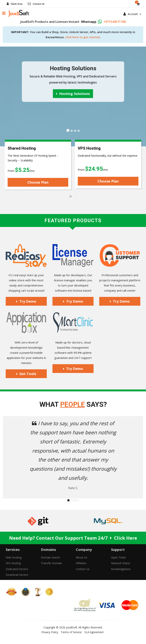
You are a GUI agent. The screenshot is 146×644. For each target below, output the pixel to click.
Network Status (121, 563)
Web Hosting (14, 557)
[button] (13, 457)
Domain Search (50, 557)
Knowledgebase (121, 569)
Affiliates (81, 563)
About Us (82, 557)
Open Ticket (118, 557)
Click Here (126, 538)
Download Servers (17, 575)
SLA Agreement (94, 632)
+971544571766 (115, 22)
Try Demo (26, 301)
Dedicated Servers (17, 569)
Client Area (17, 4)
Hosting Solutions (73, 94)
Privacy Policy (50, 632)
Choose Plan (38, 182)
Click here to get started (83, 37)
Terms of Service (71, 632)
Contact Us (39, 4)
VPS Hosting (13, 563)
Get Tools (26, 374)
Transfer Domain (51, 563)
